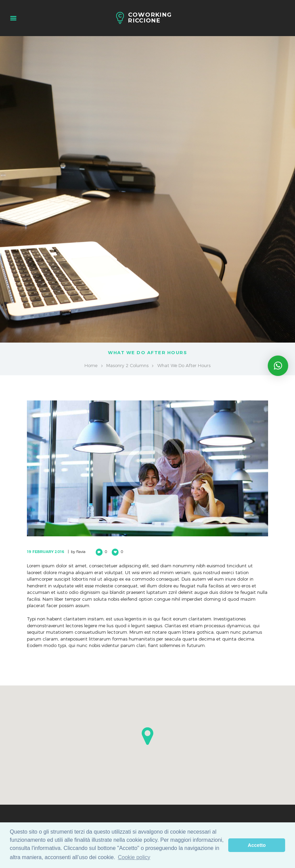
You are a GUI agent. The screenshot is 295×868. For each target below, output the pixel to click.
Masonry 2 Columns (127, 365)
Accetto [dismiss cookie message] (257, 845)
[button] (147, 736)
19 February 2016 (46, 552)
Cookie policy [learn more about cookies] (134, 857)
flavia (81, 551)
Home (91, 365)
